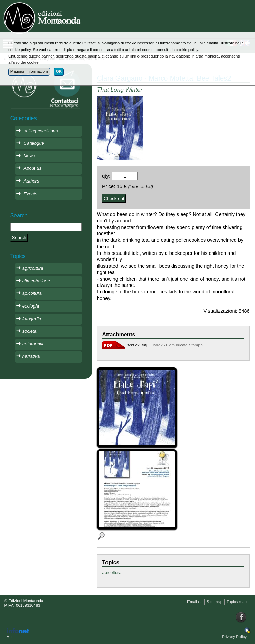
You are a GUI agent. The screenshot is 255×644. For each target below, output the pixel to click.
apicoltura (112, 573)
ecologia (31, 306)
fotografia (32, 319)
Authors (32, 181)
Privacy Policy (234, 637)
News (29, 156)
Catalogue (34, 143)
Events (31, 194)
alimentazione (36, 281)
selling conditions (41, 131)
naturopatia (34, 344)
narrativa (31, 356)
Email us (195, 602)
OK (59, 71)
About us (33, 168)
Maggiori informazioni (29, 71)
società (29, 331)
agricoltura (33, 268)
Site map (215, 602)
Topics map (237, 602)
